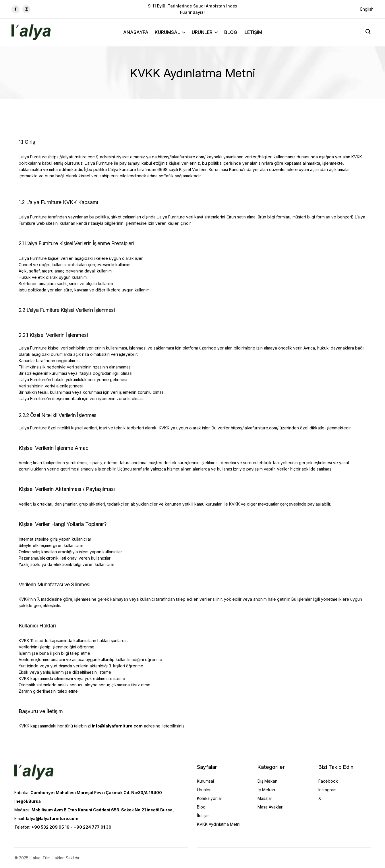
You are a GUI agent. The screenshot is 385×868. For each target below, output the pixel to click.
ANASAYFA (136, 32)
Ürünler (204, 790)
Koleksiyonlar (210, 798)
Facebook (328, 781)
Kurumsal (205, 781)
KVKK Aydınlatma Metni (219, 824)
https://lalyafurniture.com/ (73, 157)
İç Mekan (266, 790)
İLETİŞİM (253, 32)
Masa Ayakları (270, 807)
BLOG (231, 32)
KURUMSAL (170, 32)
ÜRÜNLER (205, 32)
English (367, 9)
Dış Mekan (267, 781)
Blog (201, 807)
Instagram (327, 790)
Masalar (265, 798)
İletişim (203, 816)
